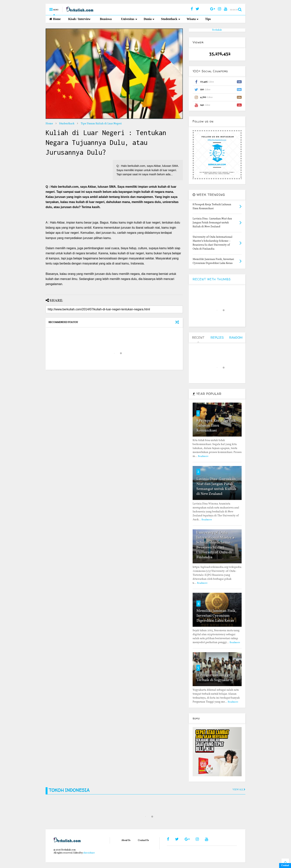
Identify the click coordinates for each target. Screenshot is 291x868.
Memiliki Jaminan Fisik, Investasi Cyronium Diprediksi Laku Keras (216, 616)
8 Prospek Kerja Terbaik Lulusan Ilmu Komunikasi (216, 426)
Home (55, 19)
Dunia (149, 19)
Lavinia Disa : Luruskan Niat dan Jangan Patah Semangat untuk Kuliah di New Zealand (216, 487)
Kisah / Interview (79, 19)
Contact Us (143, 840)
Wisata (193, 19)
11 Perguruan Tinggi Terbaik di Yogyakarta (215, 678)
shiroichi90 (89, 853)
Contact (285, 866)
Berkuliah (217, 30)
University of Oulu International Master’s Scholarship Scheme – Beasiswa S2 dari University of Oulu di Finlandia (215, 545)
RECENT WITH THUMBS (212, 279)
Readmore (203, 456)
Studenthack (170, 19)
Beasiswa (106, 19)
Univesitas (129, 19)
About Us (126, 840)
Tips (208, 19)
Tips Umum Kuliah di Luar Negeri (101, 124)
